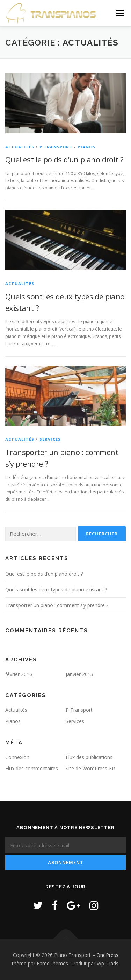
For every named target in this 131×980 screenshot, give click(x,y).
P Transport (56, 147)
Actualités (20, 147)
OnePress (107, 955)
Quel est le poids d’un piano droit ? (64, 159)
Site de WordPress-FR (90, 768)
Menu (119, 13)
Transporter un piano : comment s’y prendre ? (57, 605)
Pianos (86, 147)
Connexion (17, 757)
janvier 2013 (79, 674)
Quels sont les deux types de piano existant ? (56, 589)
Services (50, 439)
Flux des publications (89, 757)
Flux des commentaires (32, 768)
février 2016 (19, 674)
